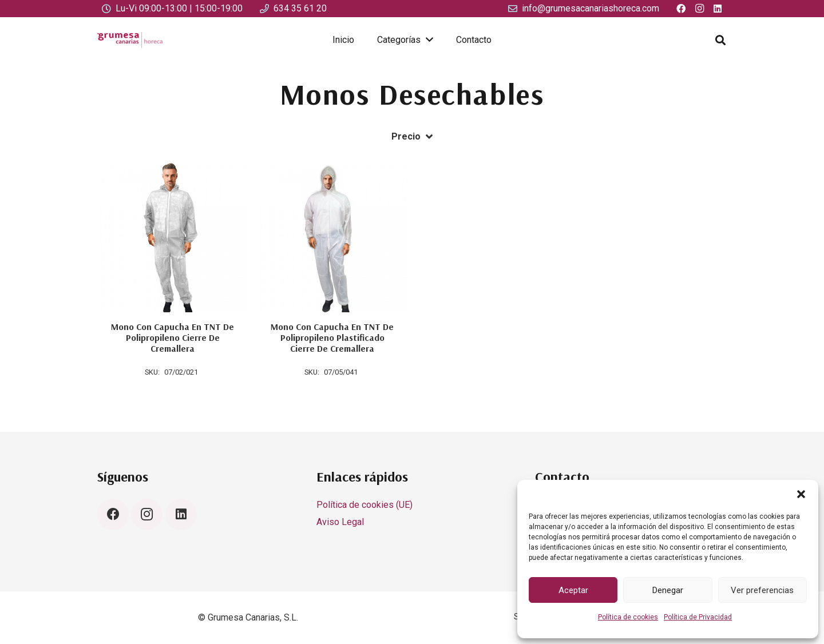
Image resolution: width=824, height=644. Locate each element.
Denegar (668, 590)
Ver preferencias (762, 590)
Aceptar (573, 590)
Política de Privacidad (698, 617)
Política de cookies (628, 617)
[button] (801, 494)
